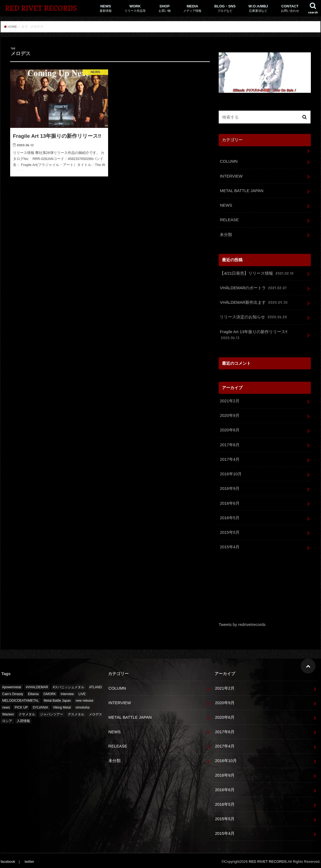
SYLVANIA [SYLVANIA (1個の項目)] (40, 705)
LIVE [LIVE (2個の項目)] (82, 692)
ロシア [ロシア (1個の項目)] (7, 719)
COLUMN (229, 161)
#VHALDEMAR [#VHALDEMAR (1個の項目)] (37, 685)
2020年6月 (230, 429)
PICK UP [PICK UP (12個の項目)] (21, 705)
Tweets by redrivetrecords (242, 622)
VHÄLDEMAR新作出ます (254, 302)
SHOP (165, 8)
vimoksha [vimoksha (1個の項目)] (82, 705)
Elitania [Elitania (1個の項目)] (33, 692)
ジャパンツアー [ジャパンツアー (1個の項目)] (52, 712)
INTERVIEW (231, 176)
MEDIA (192, 8)
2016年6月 (230, 501)
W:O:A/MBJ (258, 8)
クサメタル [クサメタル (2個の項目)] (27, 712)
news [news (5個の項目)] (6, 705)
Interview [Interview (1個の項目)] (67, 692)
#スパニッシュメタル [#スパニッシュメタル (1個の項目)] (69, 685)
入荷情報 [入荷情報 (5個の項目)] (23, 719)
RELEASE (229, 219)
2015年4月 (230, 545)
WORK (135, 8)
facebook (8, 859)
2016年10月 (231, 472)
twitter (29, 859)
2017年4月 (230, 458)
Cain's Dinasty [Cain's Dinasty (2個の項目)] (13, 692)
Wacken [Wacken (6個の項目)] (8, 712)
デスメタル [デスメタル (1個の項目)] (76, 712)
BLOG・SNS (225, 8)
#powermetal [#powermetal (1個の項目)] (12, 685)
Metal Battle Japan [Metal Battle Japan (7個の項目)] (57, 698)
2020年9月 (230, 414)
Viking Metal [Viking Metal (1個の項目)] (62, 705)
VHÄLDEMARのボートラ (254, 287)
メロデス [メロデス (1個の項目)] (95, 712)
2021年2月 (230, 400)
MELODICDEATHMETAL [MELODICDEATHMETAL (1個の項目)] (21, 698)
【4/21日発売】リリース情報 (257, 273)
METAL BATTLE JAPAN (241, 190)
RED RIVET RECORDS (41, 8)
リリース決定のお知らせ (254, 316)
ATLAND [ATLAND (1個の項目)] (95, 685)
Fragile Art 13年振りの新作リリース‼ (254, 334)
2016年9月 (230, 487)
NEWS (106, 8)
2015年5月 (230, 530)
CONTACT (290, 8)
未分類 (226, 234)
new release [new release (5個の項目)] (85, 698)
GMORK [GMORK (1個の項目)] (50, 692)
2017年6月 (230, 443)
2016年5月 (230, 516)
